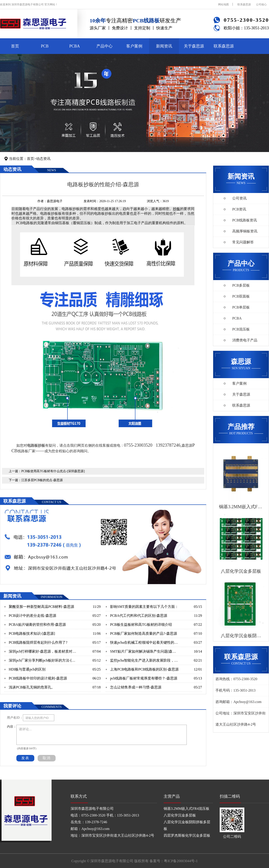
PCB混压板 (241, 329)
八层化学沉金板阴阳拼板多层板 (187, 825)
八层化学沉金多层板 (180, 815)
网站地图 (223, 4)
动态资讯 (43, 159)
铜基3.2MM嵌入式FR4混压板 (187, 809)
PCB (45, 46)
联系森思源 (244, 4)
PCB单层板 (241, 307)
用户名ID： (15, 718)
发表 (25, 758)
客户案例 (134, 46)
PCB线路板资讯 (245, 220)
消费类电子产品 (245, 340)
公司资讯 (239, 198)
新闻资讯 (164, 46)
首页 (15, 46)
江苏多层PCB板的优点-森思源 (42, 480)
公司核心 (261, 4)
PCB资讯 (239, 209)
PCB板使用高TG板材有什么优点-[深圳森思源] (53, 471)
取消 (47, 758)
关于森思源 (194, 46)
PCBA (75, 46)
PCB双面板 (241, 296)
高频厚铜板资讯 (245, 231)
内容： (12, 727)
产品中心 (104, 46)
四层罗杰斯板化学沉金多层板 (187, 835)
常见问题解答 (243, 242)
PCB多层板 (241, 285)
